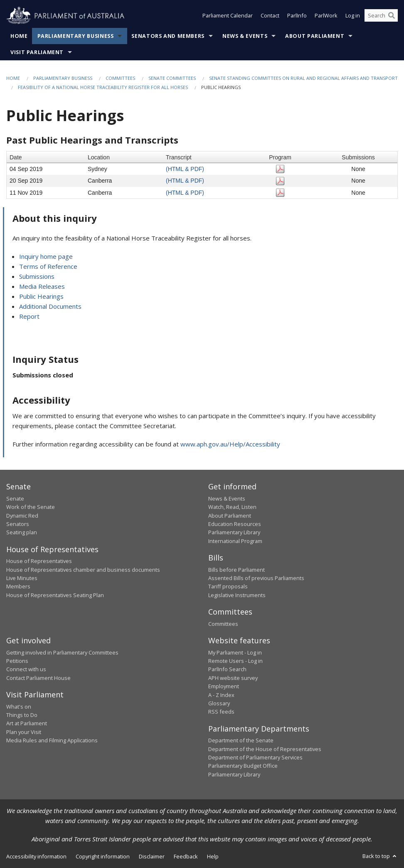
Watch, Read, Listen (232, 507)
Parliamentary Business (76, 36)
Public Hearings (41, 296)
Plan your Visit (24, 732)
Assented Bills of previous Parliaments (256, 578)
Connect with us (26, 669)
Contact (270, 16)
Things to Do (22, 715)
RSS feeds (221, 712)
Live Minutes (22, 578)
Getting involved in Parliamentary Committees (62, 652)
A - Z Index (221, 695)
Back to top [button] (380, 856)
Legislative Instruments (237, 595)
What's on (19, 707)
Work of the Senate (31, 507)
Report (29, 316)
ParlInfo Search (227, 669)
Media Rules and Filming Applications (52, 740)
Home (19, 36)
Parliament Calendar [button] (228, 16)
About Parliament (315, 36)
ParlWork (326, 16)
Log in (353, 16)
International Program (235, 541)
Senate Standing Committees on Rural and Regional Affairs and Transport (303, 78)
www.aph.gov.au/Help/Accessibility (230, 444)
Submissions (37, 276)
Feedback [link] (186, 856)
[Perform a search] (392, 16)
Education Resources (235, 524)
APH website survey (233, 678)
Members (18, 586)
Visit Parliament (37, 52)
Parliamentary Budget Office (243, 766)
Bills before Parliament (236, 570)
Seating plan (22, 532)
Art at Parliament (27, 723)
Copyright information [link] (103, 856)
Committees (120, 78)
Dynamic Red (22, 516)
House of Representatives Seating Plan (55, 595)
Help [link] (213, 856)
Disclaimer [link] (152, 856)
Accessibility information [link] (36, 856)
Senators (18, 524)
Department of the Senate (241, 740)
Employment (224, 686)
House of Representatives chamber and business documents (83, 570)
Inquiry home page (46, 256)
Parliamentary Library (234, 532)
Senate (15, 498)
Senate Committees (172, 78)
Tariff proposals (228, 586)
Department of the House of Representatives (265, 749)
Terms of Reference (48, 266)
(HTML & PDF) (185, 169)
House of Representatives (39, 561)
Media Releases (42, 286)
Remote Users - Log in (235, 661)
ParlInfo (297, 16)
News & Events (245, 36)
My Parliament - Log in (235, 652)
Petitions (17, 661)
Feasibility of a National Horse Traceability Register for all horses (103, 87)
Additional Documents (50, 306)
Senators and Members (168, 36)
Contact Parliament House (38, 678)
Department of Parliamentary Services (255, 757)
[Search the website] (381, 16)
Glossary (219, 703)
